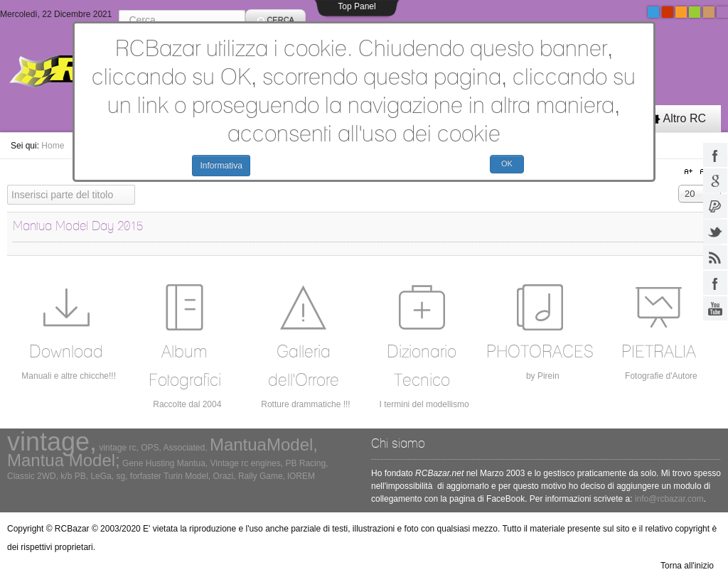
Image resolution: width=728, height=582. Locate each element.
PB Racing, (306, 463)
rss (715, 257)
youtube (715, 308)
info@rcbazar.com (669, 499)
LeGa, (102, 476)
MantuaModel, (264, 444)
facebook (715, 155)
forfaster (146, 476)
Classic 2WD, (33, 476)
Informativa (221, 166)
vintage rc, (118, 448)
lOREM (301, 476)
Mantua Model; (64, 460)
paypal (715, 206)
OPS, (151, 448)
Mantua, (192, 463)
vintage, (52, 442)
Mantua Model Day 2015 (78, 226)
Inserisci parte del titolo (7, 185)
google (715, 180)
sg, (122, 476)
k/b (66, 476)
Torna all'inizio (687, 566)
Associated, (186, 448)
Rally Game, (262, 476)
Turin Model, (187, 476)
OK (507, 163)
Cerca (119, 10)
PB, (81, 476)
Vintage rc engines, (247, 463)
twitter (715, 232)
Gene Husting (148, 463)
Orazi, (225, 476)
